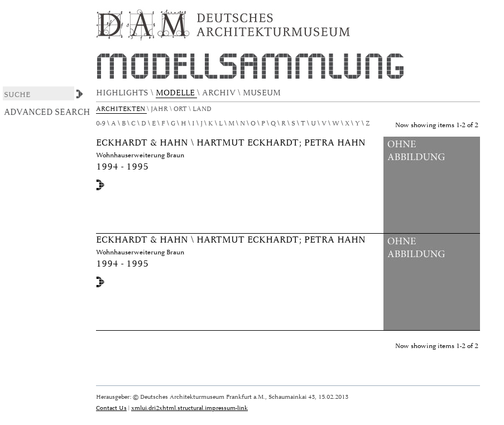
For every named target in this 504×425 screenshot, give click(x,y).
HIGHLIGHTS (123, 93)
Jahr (160, 109)
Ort (181, 109)
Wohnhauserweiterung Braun (140, 155)
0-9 (101, 124)
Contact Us (111, 408)
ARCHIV (220, 93)
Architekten (121, 109)
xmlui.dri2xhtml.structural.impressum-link (189, 408)
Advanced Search (47, 112)
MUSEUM (263, 93)
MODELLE (176, 93)
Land (203, 109)
